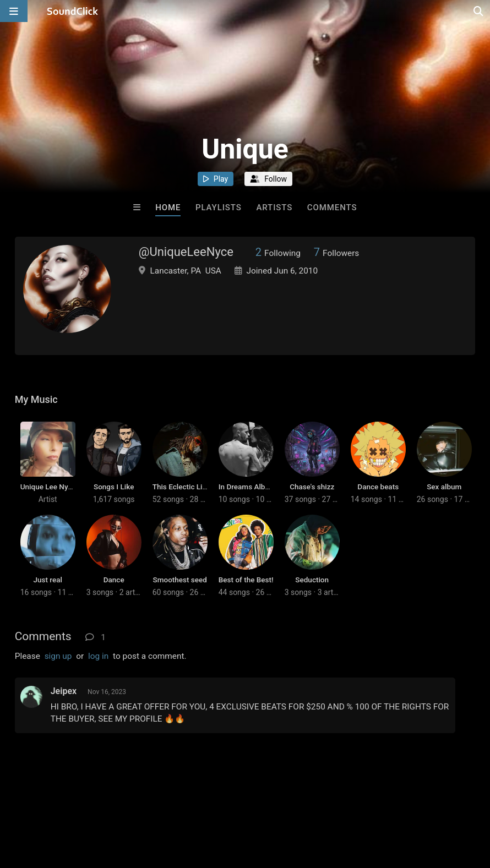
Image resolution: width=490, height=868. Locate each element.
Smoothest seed (180, 580)
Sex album (444, 487)
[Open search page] (479, 11)
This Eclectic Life (181, 487)
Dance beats (378, 487)
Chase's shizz (312, 487)
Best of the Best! (246, 580)
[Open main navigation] (14, 11)
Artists (274, 208)
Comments (332, 208)
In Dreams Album (247, 487)
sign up (58, 656)
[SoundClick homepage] (73, 11)
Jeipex (64, 691)
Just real (48, 580)
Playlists (219, 208)
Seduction (312, 580)
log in (98, 656)
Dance (114, 580)
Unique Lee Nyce (48, 487)
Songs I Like (114, 487)
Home (168, 208)
